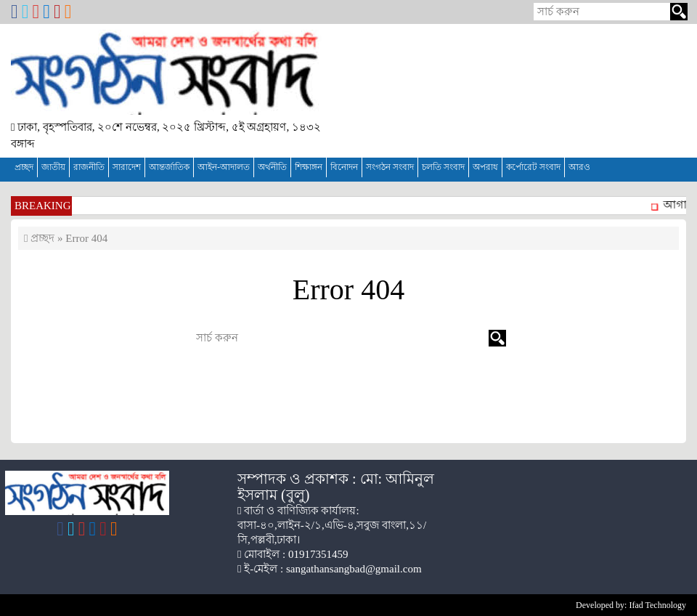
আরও (579, 167)
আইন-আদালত (224, 167)
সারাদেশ (127, 167)
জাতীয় (53, 167)
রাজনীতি (89, 167)
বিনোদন (344, 167)
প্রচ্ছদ (24, 167)
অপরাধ (485, 167)
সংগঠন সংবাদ (390, 167)
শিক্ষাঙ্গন (309, 167)
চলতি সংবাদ (443, 167)
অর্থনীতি (272, 167)
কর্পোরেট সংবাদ (533, 167)
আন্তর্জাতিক (169, 167)
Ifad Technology (657, 605)
